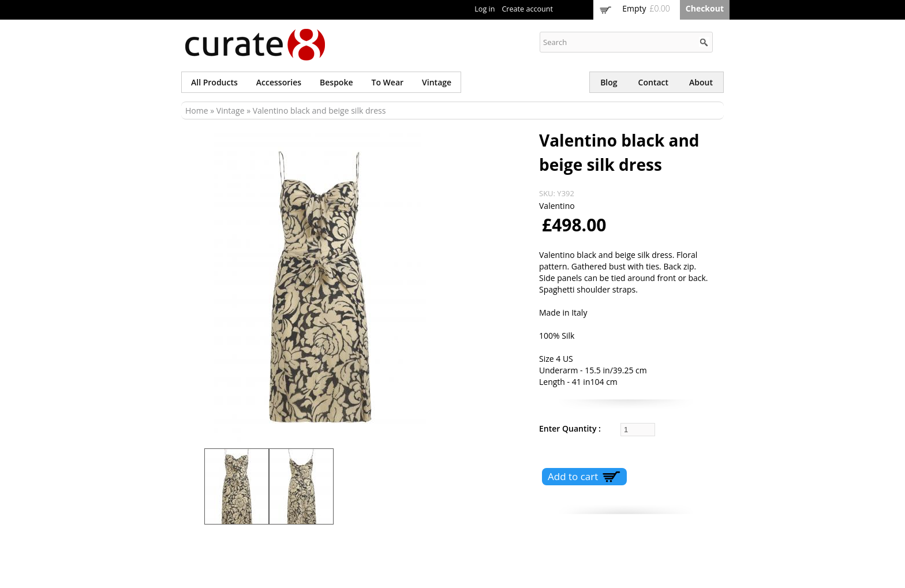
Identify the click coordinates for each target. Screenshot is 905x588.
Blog (609, 82)
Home (197, 111)
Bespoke (336, 82)
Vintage (437, 82)
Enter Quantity (569, 428)
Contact (653, 82)
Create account (527, 9)
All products (214, 82)
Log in (485, 9)
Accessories (279, 82)
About (701, 82)
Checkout (705, 8)
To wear (388, 82)
